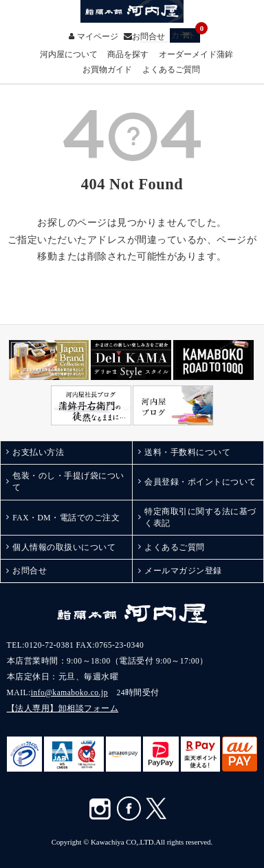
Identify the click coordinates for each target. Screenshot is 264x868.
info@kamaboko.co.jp (69, 692)
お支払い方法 (38, 452)
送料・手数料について (187, 452)
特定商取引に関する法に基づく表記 (200, 517)
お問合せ (148, 36)
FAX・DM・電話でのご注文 (66, 518)
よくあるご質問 (171, 70)
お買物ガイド (107, 70)
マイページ (98, 36)
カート (186, 34)
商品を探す (128, 55)
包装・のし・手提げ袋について (68, 481)
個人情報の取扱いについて (64, 547)
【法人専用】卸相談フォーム (63, 708)
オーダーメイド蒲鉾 (196, 55)
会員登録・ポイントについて (200, 482)
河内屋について (69, 55)
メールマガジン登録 (183, 571)
